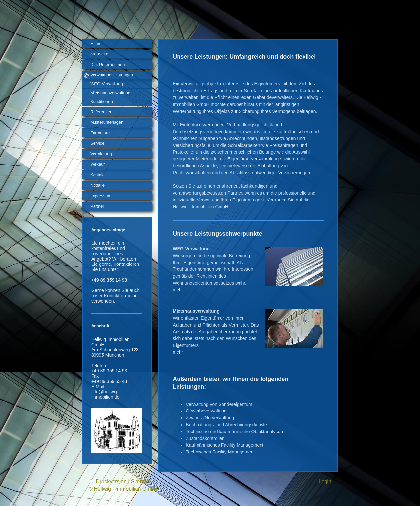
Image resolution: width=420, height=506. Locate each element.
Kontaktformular (120, 296)
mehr (178, 290)
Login (325, 482)
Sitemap (141, 482)
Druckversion (108, 482)
